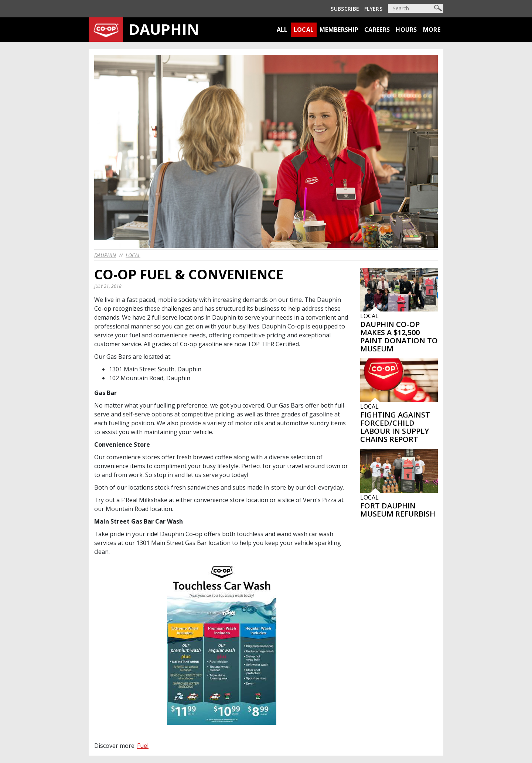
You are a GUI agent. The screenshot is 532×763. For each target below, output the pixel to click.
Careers (377, 30)
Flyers (373, 9)
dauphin (105, 255)
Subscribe (345, 9)
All (282, 30)
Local (304, 30)
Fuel (143, 746)
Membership (339, 30)
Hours (406, 30)
